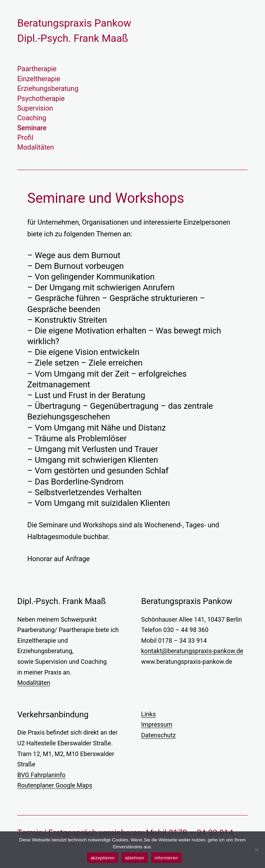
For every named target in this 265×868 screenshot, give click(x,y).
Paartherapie (37, 69)
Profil (25, 138)
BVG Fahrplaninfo (41, 775)
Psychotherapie (41, 98)
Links (148, 714)
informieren (166, 858)
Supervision (35, 108)
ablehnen (135, 858)
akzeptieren (102, 858)
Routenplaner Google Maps (55, 785)
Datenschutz (158, 735)
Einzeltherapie (39, 79)
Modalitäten (36, 147)
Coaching (32, 118)
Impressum (157, 724)
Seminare (32, 128)
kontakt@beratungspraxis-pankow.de (192, 651)
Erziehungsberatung (48, 88)
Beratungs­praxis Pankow (74, 23)
